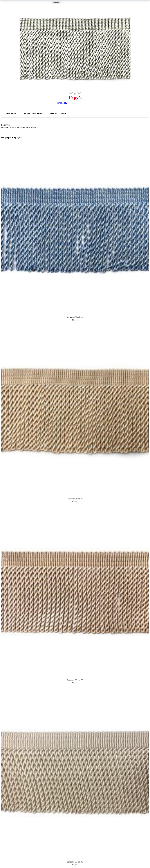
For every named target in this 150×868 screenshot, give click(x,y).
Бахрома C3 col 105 (75, 499)
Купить (62, 103)
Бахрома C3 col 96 (75, 680)
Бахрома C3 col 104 (75, 317)
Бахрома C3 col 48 (75, 862)
